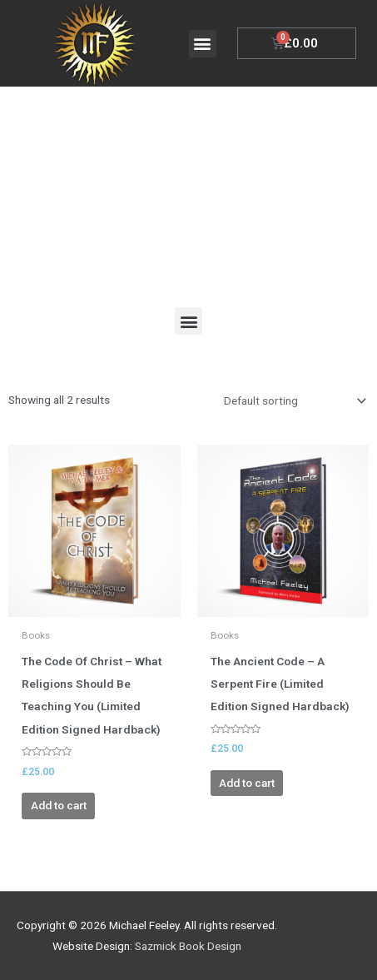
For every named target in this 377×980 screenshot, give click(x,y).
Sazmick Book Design (188, 946)
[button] (203, 44)
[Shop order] (292, 400)
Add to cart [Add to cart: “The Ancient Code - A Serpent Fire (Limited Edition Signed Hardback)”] (247, 783)
